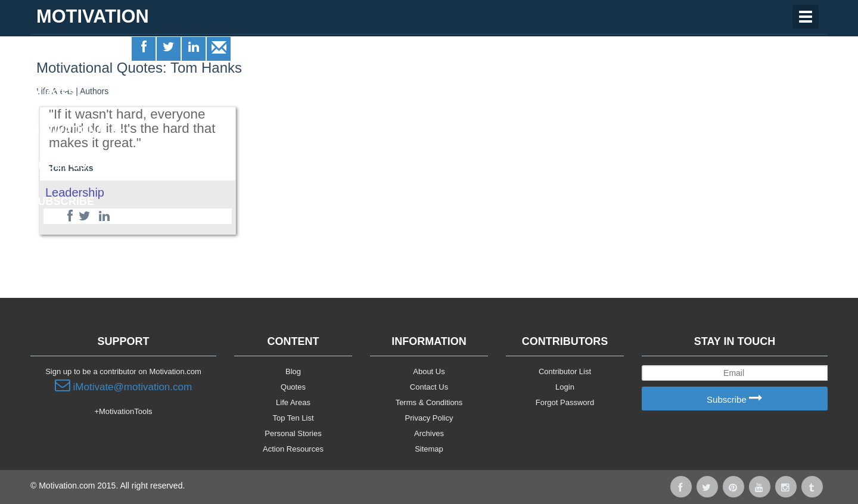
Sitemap (429, 449)
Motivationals (77, 130)
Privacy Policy (429, 418)
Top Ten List (293, 418)
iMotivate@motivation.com (123, 385)
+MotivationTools (123, 411)
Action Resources (293, 449)
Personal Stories (293, 433)
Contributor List (565, 371)
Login (565, 387)
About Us (429, 371)
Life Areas (65, 57)
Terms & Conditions (429, 402)
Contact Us (429, 387)
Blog (293, 371)
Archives (429, 433)
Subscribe (735, 399)
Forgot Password (565, 402)
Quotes (57, 94)
